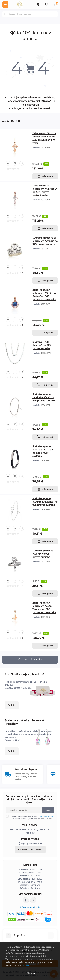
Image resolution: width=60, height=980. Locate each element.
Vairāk (12, 705)
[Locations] (38, 4)
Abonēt (48, 810)
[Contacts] (47, 4)
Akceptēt (32, 973)
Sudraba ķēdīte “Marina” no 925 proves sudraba (42, 345)
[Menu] (5, 4)
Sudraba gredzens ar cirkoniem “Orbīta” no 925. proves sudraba (45, 241)
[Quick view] (8, 163)
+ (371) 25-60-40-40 (31, 843)
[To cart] (45, 176)
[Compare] (22, 163)
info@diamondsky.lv (30, 907)
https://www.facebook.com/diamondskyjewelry (26, 900)
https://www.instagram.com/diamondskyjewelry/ (33, 900)
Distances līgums (46, 816)
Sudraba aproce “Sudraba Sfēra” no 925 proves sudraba (44, 397)
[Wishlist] (15, 163)
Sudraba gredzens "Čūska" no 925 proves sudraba (43, 554)
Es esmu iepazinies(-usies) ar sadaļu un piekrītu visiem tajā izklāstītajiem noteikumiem (32, 818)
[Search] (6, 14)
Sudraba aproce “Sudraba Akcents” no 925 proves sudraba (45, 502)
